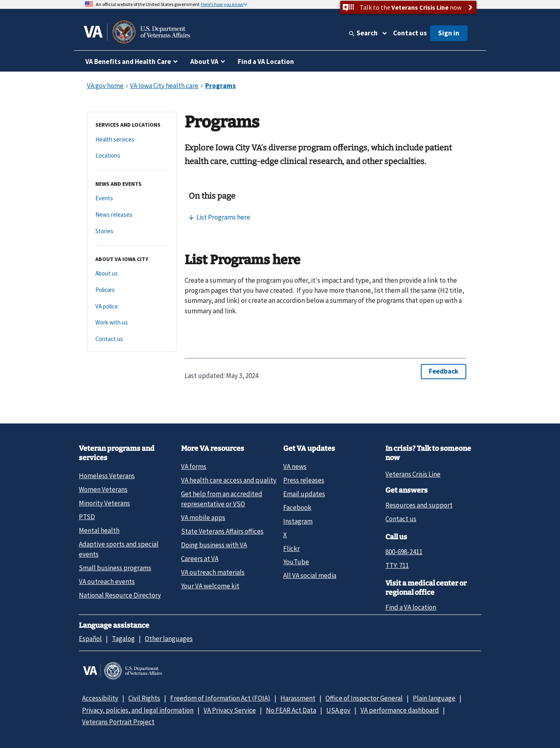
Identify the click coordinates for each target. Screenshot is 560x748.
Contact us (410, 33)
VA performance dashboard (400, 710)
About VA (204, 62)
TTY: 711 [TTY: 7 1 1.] (397, 565)
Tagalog (123, 639)
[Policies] (132, 290)
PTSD (87, 517)
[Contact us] (132, 339)
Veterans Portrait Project (118, 722)
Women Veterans (103, 489)
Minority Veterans (104, 503)
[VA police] (132, 307)
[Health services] (132, 140)
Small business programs (115, 568)
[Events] (132, 198)
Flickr (291, 549)
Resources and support (419, 505)
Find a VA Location (266, 62)
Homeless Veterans (107, 476)
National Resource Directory (120, 595)
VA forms (194, 466)
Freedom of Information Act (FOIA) (220, 698)
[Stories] (132, 231)
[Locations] (132, 156)
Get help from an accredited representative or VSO (222, 499)
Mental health (99, 530)
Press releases (304, 480)
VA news (295, 466)
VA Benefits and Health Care (128, 62)
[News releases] (132, 215)
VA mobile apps (203, 518)
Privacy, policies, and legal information (138, 710)
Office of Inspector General (364, 698)
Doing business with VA (214, 545)
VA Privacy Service (230, 710)
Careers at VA (200, 559)
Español (90, 639)
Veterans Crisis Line (413, 474)
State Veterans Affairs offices (222, 531)
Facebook (297, 508)
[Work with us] (132, 323)
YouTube (296, 562)
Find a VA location (411, 607)
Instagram (298, 521)
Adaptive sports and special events (119, 549)
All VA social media (310, 575)
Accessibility (100, 698)
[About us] (132, 274)
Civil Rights (144, 698)
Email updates (304, 494)
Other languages (169, 639)
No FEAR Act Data (291, 710)
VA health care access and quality (229, 480)
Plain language (434, 698)
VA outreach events (107, 582)
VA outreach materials (213, 572)
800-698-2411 (404, 552)
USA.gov (338, 710)
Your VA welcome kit (210, 586)
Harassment (298, 698)
